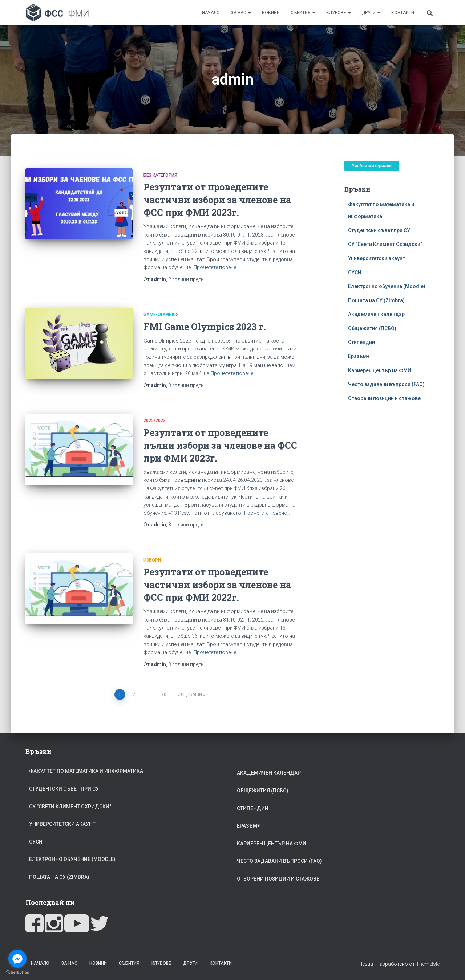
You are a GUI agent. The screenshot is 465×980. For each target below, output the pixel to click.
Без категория (160, 175)
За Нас (241, 13)
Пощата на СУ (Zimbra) (376, 300)
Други (371, 13)
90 (164, 694)
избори (152, 560)
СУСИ (355, 272)
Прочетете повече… (217, 267)
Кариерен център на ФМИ (380, 370)
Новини (271, 13)
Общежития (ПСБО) (372, 328)
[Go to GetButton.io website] (17, 973)
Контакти (403, 13)
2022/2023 (155, 421)
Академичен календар (376, 314)
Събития (303, 13)
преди (186, 279)
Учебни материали (372, 166)
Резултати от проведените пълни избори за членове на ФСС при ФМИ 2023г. (220, 445)
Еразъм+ (359, 356)
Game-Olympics (161, 315)
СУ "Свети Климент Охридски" (385, 244)
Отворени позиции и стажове (384, 398)
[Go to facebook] (17, 959)
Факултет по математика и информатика (86, 771)
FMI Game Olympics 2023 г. (205, 327)
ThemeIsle (428, 964)
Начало (211, 13)
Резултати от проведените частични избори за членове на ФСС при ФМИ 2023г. (217, 200)
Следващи (190, 694)
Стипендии (361, 342)
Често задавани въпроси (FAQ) (386, 384)
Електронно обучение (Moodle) (387, 286)
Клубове (339, 13)
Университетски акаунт (377, 258)
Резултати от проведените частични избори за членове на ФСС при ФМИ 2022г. (217, 585)
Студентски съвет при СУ (379, 230)
